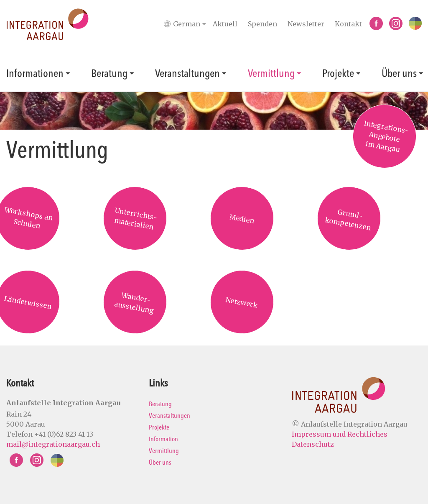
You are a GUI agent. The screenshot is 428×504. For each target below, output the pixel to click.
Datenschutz (313, 444)
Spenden (262, 24)
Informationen (35, 73)
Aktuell (225, 24)
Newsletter (306, 24)
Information (163, 439)
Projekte (338, 73)
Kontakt (348, 24)
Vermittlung (271, 73)
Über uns (399, 73)
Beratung (109, 73)
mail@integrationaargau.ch (53, 444)
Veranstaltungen (187, 73)
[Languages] (187, 24)
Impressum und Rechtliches (340, 434)
